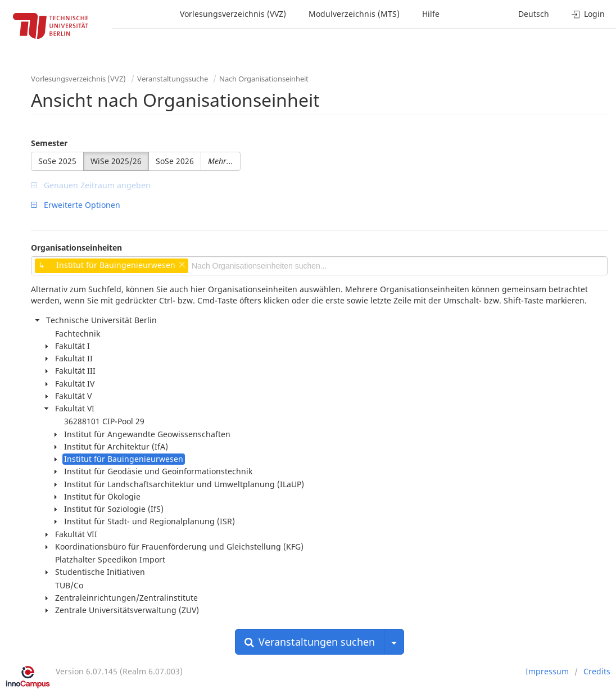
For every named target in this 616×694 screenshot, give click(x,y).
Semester (49, 143)
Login (588, 14)
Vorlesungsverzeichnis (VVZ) (233, 14)
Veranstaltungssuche (173, 79)
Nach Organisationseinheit (264, 79)
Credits (597, 671)
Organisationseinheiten (76, 248)
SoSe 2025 (57, 161)
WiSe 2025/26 (116, 161)
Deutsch (534, 14)
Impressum (547, 671)
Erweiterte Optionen (76, 205)
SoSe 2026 (175, 161)
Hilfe (431, 14)
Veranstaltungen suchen (310, 642)
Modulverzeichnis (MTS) (354, 14)
